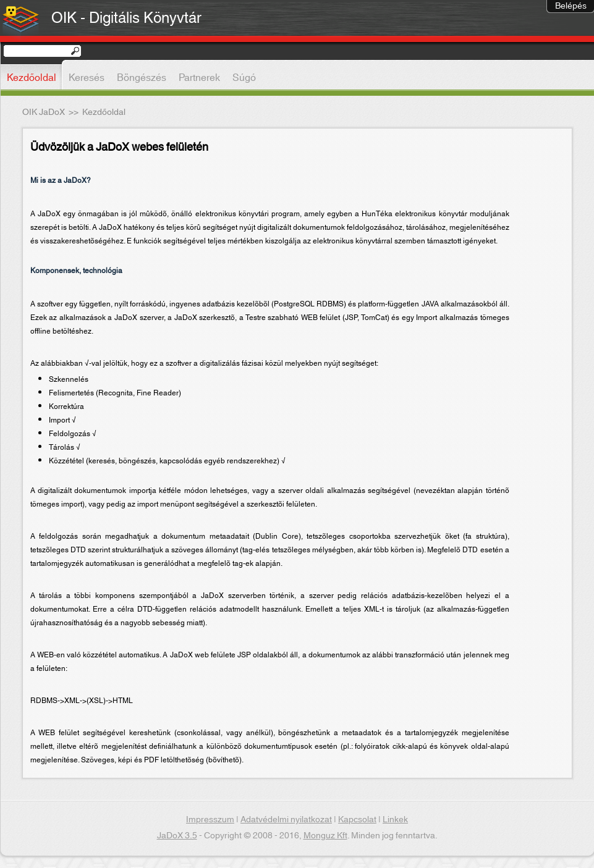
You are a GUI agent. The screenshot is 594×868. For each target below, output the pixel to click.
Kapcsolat (357, 820)
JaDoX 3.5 (177, 836)
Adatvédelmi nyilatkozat (286, 820)
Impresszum (210, 820)
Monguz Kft (325, 836)
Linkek (395, 820)
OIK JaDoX (44, 112)
